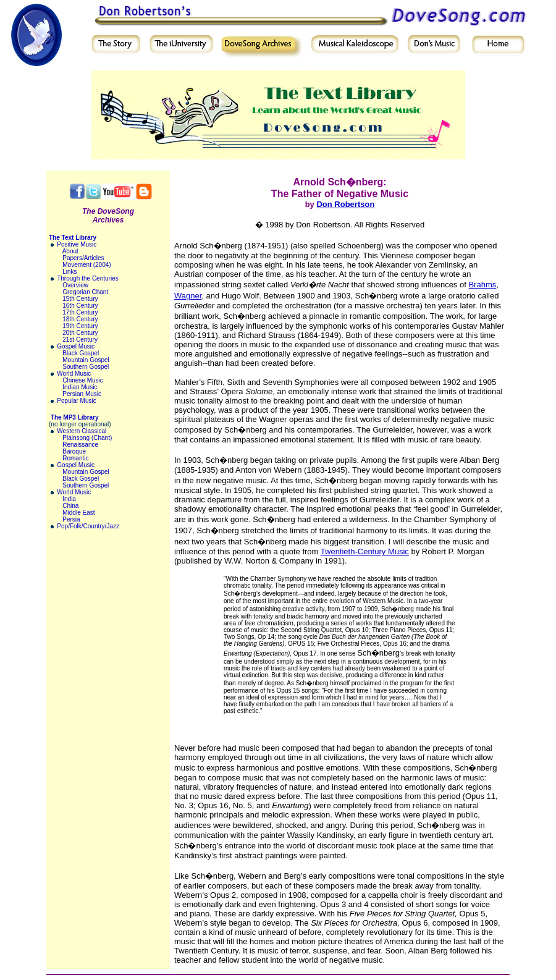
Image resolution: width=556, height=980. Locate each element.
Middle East (78, 513)
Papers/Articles (83, 258)
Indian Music (80, 387)
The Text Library (73, 238)
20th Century (80, 333)
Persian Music (82, 394)
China (70, 506)
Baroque (74, 451)
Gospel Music (76, 346)
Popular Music (76, 401)
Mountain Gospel (86, 360)
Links (69, 272)
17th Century (80, 312)
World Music (74, 374)
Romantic (75, 458)
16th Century (80, 306)
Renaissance (80, 445)
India (69, 499)
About (70, 251)
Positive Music (77, 244)
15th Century (80, 299)
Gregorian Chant (85, 292)
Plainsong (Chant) (87, 438)
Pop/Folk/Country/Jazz (88, 526)
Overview (75, 285)
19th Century (80, 326)
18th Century (80, 319)
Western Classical (82, 431)
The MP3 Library (75, 417)
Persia (71, 519)
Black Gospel (81, 353)
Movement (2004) (86, 265)
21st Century (80, 340)
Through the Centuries (88, 278)
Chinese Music (83, 380)
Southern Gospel (86, 367)
